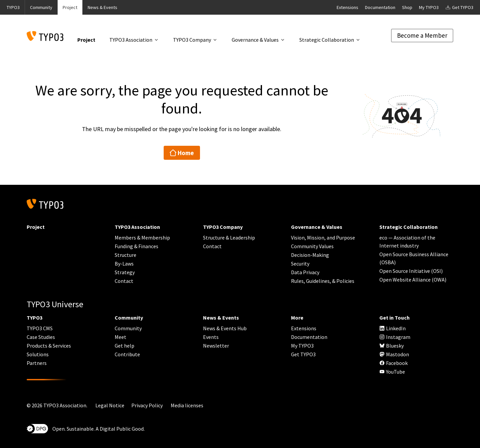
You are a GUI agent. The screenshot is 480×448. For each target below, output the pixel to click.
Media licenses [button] (187, 405)
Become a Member (422, 35)
